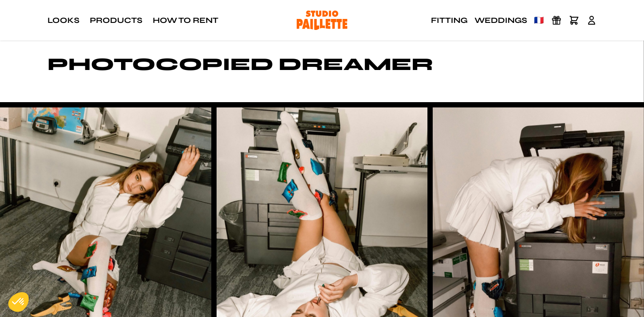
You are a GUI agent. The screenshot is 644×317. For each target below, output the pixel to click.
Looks (63, 20)
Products (116, 20)
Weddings (501, 20)
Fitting (449, 20)
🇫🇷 (539, 20)
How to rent (186, 20)
